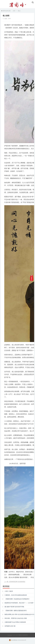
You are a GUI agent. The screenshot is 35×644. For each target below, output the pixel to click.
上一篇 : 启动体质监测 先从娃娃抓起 (15, 582)
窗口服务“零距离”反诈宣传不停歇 (14, 607)
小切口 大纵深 (9, 591)
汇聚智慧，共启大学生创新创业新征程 (16, 595)
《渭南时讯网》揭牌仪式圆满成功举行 (16, 611)
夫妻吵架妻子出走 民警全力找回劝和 (15, 622)
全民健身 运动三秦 (10, 626)
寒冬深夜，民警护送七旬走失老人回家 (16, 618)
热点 (19, 11)
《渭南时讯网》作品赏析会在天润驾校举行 (17, 599)
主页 (14, 11)
